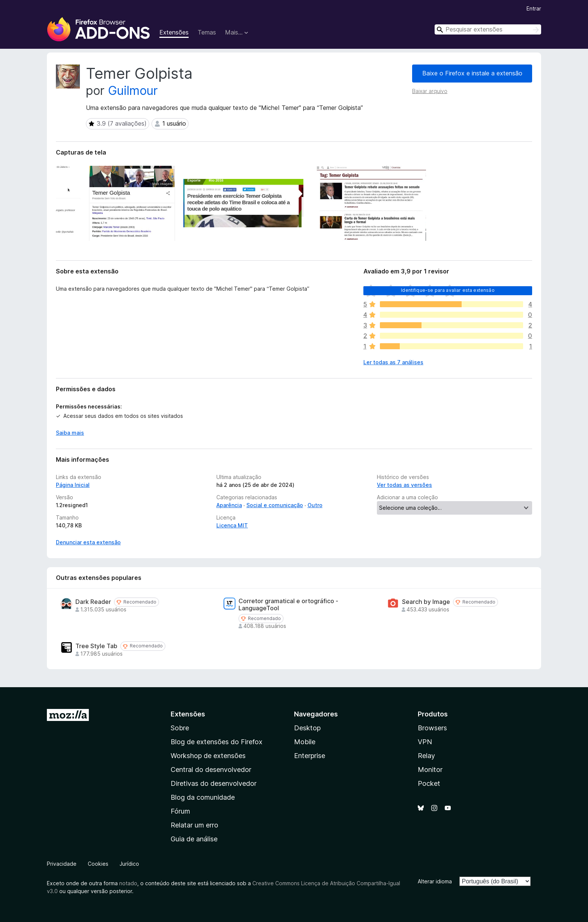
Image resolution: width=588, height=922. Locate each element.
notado (128, 883)
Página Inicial (73, 485)
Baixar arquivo (430, 91)
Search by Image (426, 602)
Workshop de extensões (208, 756)
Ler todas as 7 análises (393, 362)
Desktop (307, 728)
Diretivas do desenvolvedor (214, 783)
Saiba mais (70, 433)
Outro (315, 505)
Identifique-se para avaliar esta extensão (448, 290)
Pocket (429, 783)
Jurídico (129, 864)
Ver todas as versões (404, 485)
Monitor (430, 770)
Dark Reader (93, 602)
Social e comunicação (275, 505)
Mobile (305, 742)
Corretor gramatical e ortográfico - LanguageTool (288, 605)
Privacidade (62, 864)
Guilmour (133, 91)
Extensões (174, 32)
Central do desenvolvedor (211, 770)
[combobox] (488, 29)
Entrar (534, 8)
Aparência (229, 505)
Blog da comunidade (203, 797)
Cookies (98, 864)
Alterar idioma (435, 881)
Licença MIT (232, 525)
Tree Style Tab (96, 646)
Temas (207, 32)
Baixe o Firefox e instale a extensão (472, 73)
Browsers (432, 728)
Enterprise (310, 756)
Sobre (180, 728)
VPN (425, 742)
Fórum (180, 811)
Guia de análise (194, 839)
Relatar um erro (194, 825)
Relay (426, 756)
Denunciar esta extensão (88, 542)
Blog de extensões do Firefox (217, 742)
